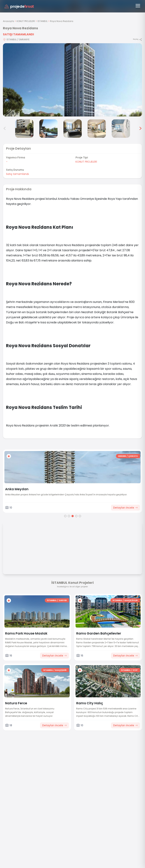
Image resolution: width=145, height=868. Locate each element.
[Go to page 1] (65, 516)
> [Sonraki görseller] (140, 129)
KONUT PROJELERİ (26, 21)
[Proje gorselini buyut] (72, 80)
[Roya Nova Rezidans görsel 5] (73, 129)
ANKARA (122, 456)
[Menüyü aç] (138, 6)
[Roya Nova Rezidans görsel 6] (97, 129)
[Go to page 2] (69, 516)
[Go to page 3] (73, 516)
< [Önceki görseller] (5, 129)
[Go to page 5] (80, 516)
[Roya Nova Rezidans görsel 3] (24, 129)
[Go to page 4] (76, 516)
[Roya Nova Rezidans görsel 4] (48, 129)
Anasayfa (9, 21)
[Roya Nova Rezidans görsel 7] (121, 129)
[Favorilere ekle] (9, 456)
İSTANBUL (43, 21)
